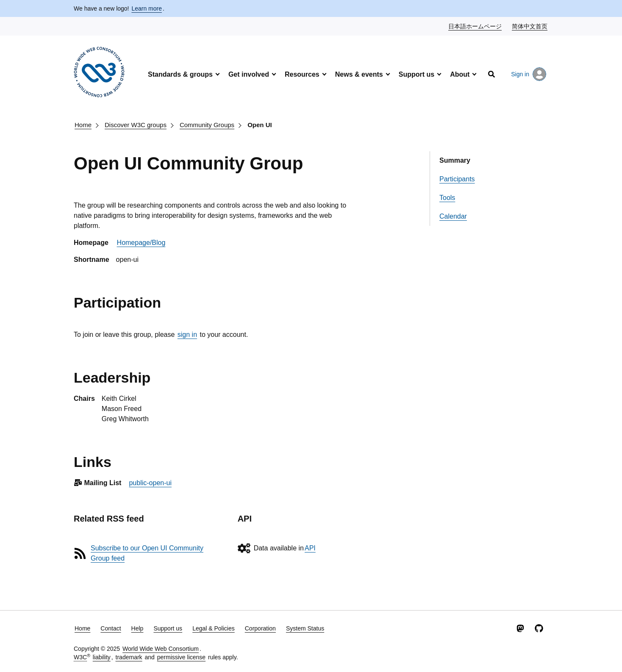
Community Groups (207, 125)
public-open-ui (150, 483)
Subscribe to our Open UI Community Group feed (147, 553)
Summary (455, 160)
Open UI (260, 125)
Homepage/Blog (141, 243)
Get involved (249, 74)
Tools (447, 198)
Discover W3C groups (136, 125)
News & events (359, 74)
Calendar (453, 216)
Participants (457, 179)
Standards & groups (180, 74)
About (460, 74)
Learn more (147, 8)
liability (102, 657)
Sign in (529, 74)
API (310, 548)
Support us (417, 74)
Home (83, 125)
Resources (302, 74)
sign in (187, 335)
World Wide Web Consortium (161, 649)
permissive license (181, 657)
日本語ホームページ (475, 26)
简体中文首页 (530, 26)
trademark (129, 657)
